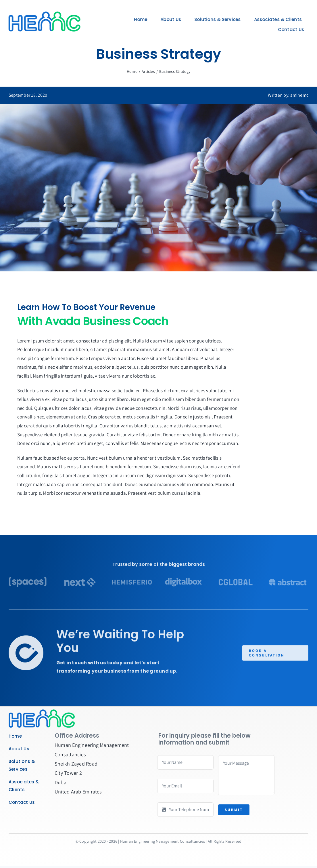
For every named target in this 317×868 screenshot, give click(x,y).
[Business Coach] (42, 712)
